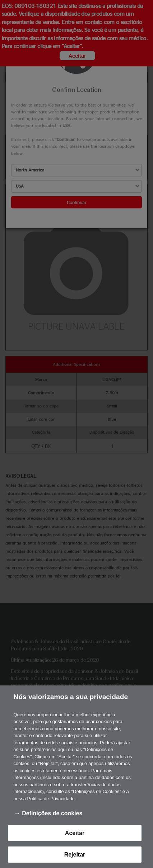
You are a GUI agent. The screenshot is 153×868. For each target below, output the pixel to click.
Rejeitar (75, 855)
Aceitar (75, 833)
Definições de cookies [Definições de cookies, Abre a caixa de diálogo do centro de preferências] (52, 814)
